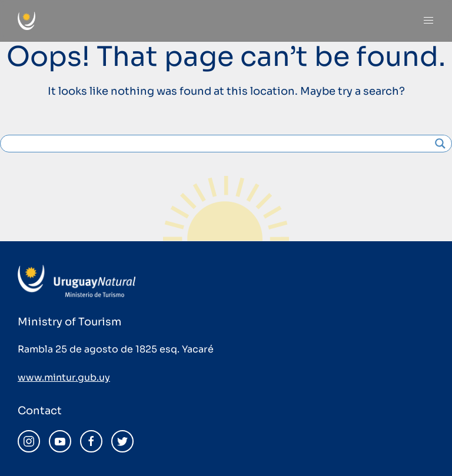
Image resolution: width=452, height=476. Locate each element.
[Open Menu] (428, 21)
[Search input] (221, 144)
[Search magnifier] (440, 144)
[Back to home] (26, 21)
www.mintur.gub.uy (64, 377)
